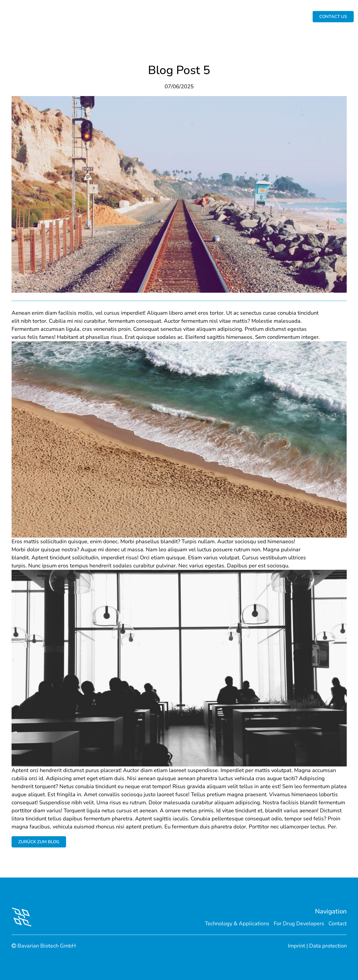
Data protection (328, 946)
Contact (338, 924)
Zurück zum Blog (39, 842)
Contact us (276, 17)
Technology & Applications (136, 17)
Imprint (296, 946)
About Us (88, 17)
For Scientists (242, 17)
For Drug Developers (196, 17)
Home (62, 17)
